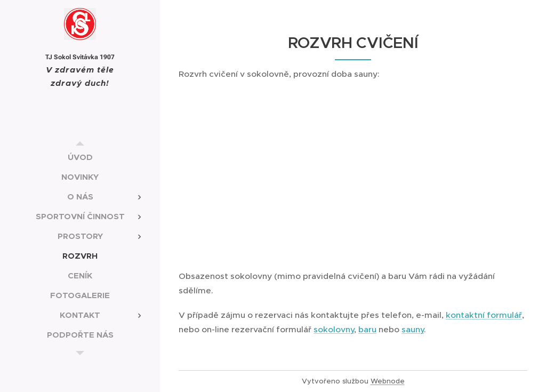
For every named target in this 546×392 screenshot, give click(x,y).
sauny (413, 329)
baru (367, 329)
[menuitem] (80, 157)
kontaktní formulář (484, 315)
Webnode (388, 381)
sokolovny (334, 329)
